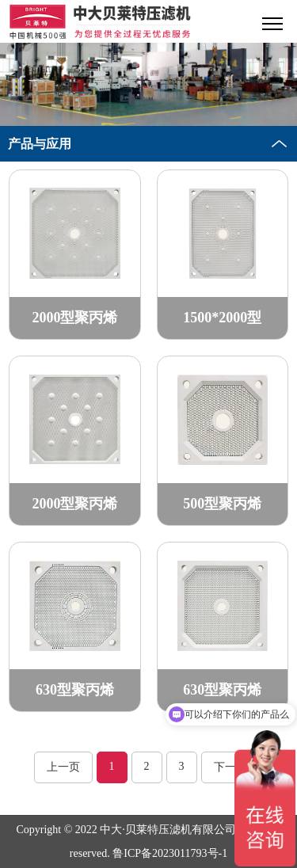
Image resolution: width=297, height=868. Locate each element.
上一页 (63, 767)
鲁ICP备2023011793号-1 (170, 853)
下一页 (230, 767)
